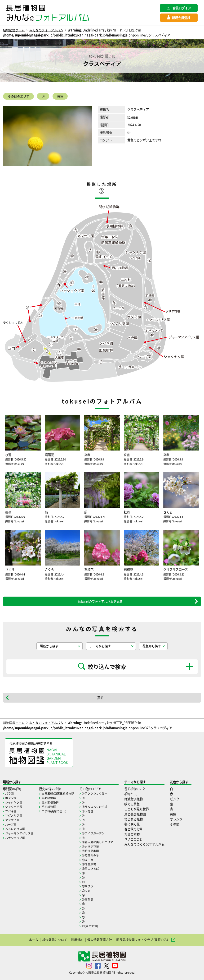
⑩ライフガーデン (93, 833)
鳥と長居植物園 (135, 814)
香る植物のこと (135, 789)
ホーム (33, 940)
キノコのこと (133, 839)
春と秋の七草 (133, 829)
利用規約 (77, 940)
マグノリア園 (14, 815)
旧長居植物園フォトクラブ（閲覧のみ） (142, 940)
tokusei (133, 117)
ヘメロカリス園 (15, 829)
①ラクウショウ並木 (95, 793)
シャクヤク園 (14, 802)
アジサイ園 (12, 820)
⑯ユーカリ (89, 860)
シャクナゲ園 (14, 807)
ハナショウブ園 (15, 837)
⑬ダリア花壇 (90, 846)
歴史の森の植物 (50, 789)
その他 (175, 824)
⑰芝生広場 (89, 864)
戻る (100, 698)
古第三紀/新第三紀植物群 (58, 793)
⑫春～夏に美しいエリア (98, 842)
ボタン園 (11, 798)
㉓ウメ (86, 891)
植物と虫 (130, 794)
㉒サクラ (88, 886)
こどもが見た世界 (137, 809)
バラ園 (9, 793)
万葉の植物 (132, 834)
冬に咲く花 (132, 824)
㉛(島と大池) (90, 926)
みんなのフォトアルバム (46, 30)
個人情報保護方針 (99, 940)
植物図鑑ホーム (14, 30)
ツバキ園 (11, 811)
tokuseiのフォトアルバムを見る (100, 601)
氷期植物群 (49, 798)
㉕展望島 (88, 899)
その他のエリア (19, 97)
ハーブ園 (11, 824)
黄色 (61, 97)
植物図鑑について (54, 940)
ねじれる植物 (133, 819)
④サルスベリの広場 (95, 807)
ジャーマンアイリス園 (19, 833)
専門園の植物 (12, 789)
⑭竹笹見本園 (90, 851)
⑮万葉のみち (90, 855)
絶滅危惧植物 (133, 799)
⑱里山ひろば (90, 869)
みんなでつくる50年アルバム (144, 844)
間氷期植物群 (50, 802)
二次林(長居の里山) (54, 811)
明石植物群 (49, 807)
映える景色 (132, 804)
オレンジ (176, 819)
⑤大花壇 (88, 811)
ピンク (175, 799)
